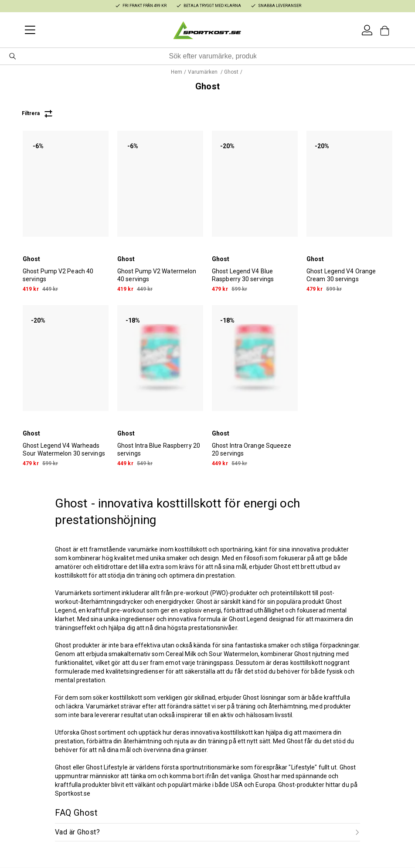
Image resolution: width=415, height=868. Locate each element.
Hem (177, 72)
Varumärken (203, 72)
